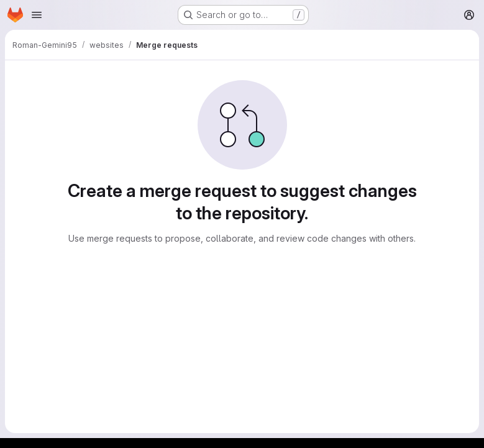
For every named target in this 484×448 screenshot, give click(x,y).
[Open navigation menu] (37, 15)
